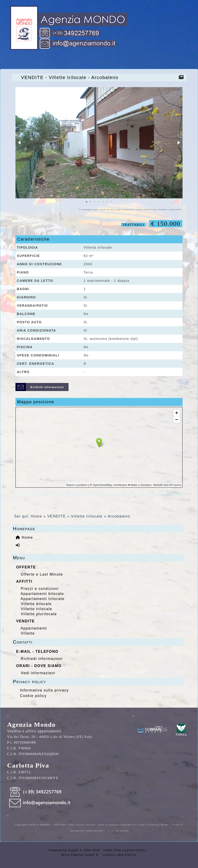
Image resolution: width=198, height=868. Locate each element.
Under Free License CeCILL (126, 850)
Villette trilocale (36, 609)
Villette (28, 633)
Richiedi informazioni (42, 659)
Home (36, 516)
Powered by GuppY (64, 850)
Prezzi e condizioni (40, 589)
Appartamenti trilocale (42, 599)
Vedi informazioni (38, 673)
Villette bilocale (36, 604)
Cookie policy (33, 696)
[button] (20, 143)
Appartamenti (34, 628)
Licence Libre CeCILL (119, 855)
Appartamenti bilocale (42, 594)
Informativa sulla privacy (44, 690)
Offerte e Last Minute (42, 574)
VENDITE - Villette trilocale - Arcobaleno (71, 77)
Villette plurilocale (39, 614)
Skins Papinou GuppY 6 (81, 855)
